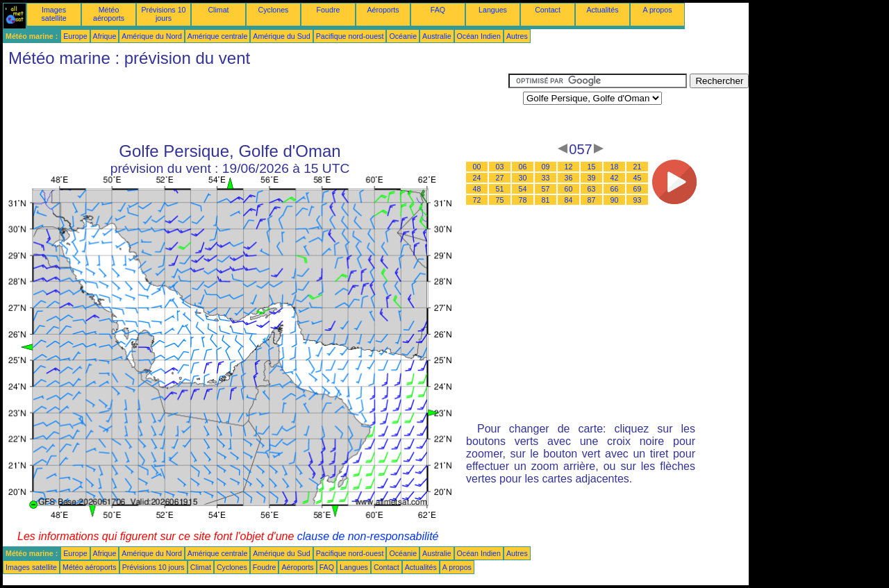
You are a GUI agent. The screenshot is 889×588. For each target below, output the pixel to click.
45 (638, 178)
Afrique (105, 36)
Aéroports (383, 10)
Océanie (403, 36)
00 (477, 167)
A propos (657, 10)
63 (592, 189)
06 (523, 167)
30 (523, 178)
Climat (218, 10)
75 (500, 200)
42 (615, 178)
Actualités (602, 10)
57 (546, 189)
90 (615, 200)
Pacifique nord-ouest (350, 36)
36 (569, 178)
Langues (493, 10)
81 (546, 200)
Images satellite (53, 14)
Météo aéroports (109, 14)
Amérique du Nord (151, 36)
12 (569, 167)
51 (500, 189)
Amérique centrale (217, 36)
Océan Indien (479, 36)
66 (615, 189)
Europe (75, 36)
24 (477, 178)
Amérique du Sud (281, 36)
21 (638, 167)
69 (638, 189)
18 (615, 167)
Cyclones (274, 10)
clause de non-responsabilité (368, 536)
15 (592, 167)
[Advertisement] (256, 105)
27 (500, 178)
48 (477, 189)
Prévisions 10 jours (164, 14)
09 (546, 167)
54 (523, 189)
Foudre (329, 10)
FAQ (438, 10)
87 (592, 200)
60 (569, 189)
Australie (437, 36)
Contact (548, 10)
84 (569, 200)
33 (546, 178)
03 (500, 167)
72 (477, 200)
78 (523, 200)
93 (638, 200)
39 (592, 178)
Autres (517, 36)
